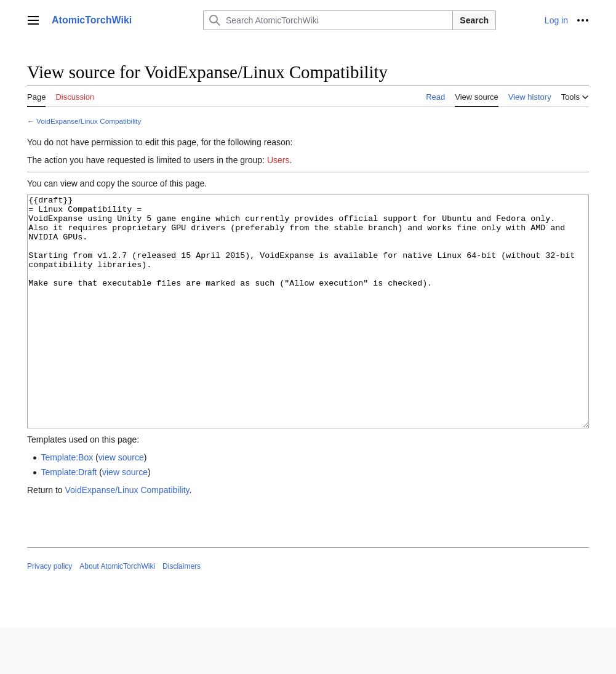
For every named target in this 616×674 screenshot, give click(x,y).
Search (474, 20)
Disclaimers (182, 612)
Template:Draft (69, 518)
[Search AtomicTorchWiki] (328, 20)
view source (121, 503)
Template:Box (67, 503)
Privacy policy (50, 612)
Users (278, 160)
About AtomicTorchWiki (117, 612)
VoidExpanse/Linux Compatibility (89, 121)
